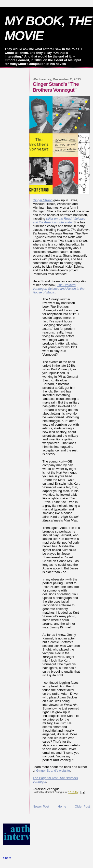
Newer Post (41, 806)
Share (7, 858)
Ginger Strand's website (53, 771)
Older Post (82, 806)
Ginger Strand (43, 200)
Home (62, 806)
